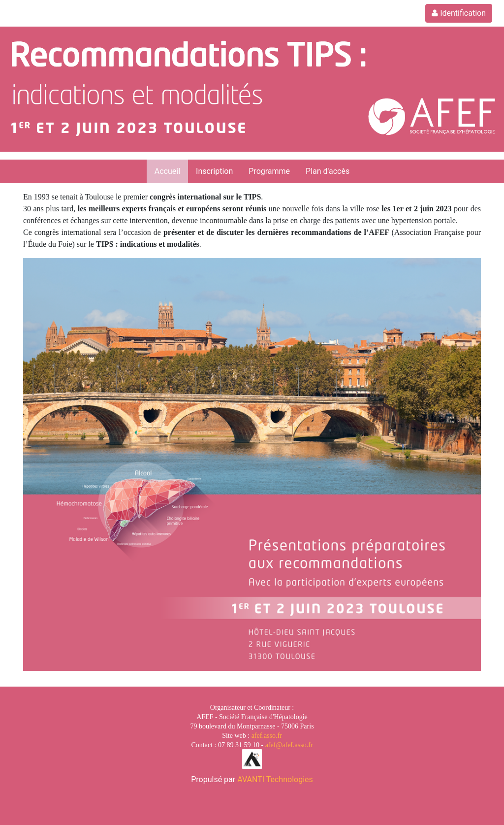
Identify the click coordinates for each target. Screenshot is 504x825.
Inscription (214, 171)
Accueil (167, 171)
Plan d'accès (328, 171)
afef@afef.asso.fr (289, 745)
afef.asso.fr (267, 736)
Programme (269, 171)
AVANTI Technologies (275, 779)
